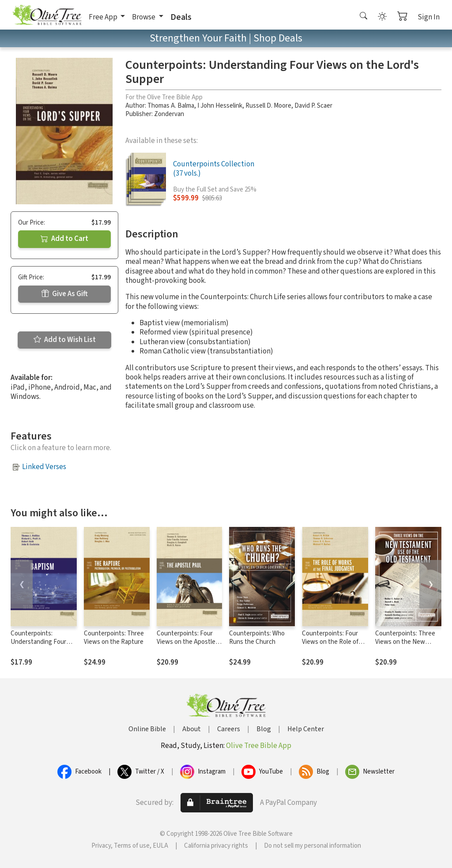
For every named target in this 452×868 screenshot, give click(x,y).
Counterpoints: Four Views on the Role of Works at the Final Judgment (330, 646)
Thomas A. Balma (171, 106)
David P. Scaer (313, 106)
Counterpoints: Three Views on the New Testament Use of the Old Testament (406, 646)
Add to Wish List (65, 340)
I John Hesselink (220, 106)
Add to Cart (64, 239)
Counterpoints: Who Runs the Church (257, 638)
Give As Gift (65, 294)
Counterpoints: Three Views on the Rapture (114, 638)
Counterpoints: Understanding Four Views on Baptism (38, 642)
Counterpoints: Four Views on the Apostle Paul (186, 642)
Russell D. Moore (268, 106)
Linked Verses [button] (44, 467)
